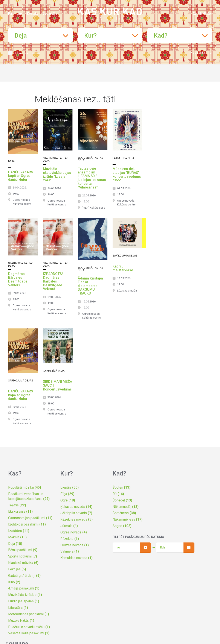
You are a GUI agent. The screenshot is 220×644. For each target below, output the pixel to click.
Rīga (67, 494)
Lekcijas (17, 569)
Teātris (17, 505)
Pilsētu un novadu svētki (29, 627)
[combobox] (40, 36)
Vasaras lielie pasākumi (29, 633)
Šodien (121, 487)
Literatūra (18, 608)
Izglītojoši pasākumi (27, 524)
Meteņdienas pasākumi (29, 614)
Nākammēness (128, 519)
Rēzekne (70, 539)
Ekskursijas (20, 511)
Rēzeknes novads (76, 519)
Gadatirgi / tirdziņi (24, 576)
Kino (14, 582)
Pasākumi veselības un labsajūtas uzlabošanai (29, 496)
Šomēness (124, 513)
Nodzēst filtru (201, 53)
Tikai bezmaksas (27, 53)
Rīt (118, 494)
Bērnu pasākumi (23, 550)
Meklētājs (202, 14)
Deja (15, 544)
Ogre (68, 500)
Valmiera (70, 551)
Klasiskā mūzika (23, 563)
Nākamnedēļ (126, 507)
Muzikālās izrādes (25, 595)
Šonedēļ (122, 500)
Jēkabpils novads (76, 513)
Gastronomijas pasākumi (30, 518)
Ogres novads (74, 532)
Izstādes (19, 531)
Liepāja (70, 487)
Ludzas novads (75, 545)
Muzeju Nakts (21, 620)
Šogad (122, 526)
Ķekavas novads (76, 507)
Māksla (17, 537)
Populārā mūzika (25, 487)
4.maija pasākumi (24, 588)
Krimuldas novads (76, 558)
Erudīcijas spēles (24, 601)
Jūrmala (69, 526)
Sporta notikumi (23, 556)
